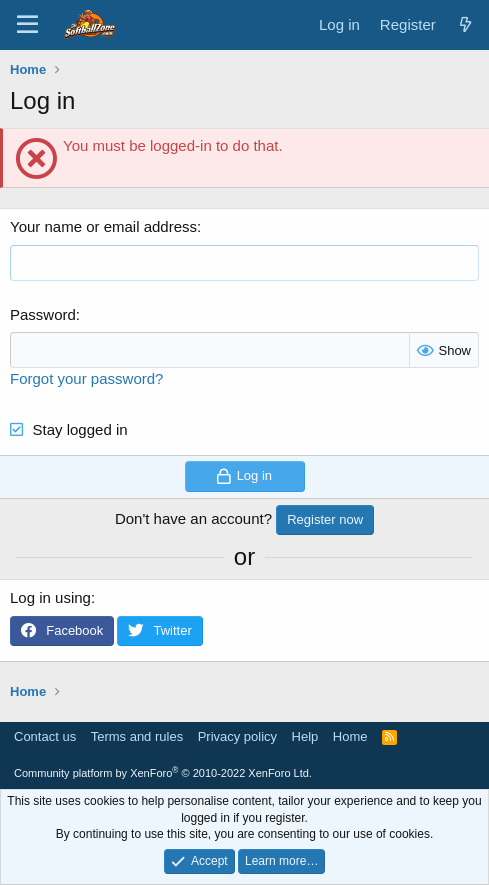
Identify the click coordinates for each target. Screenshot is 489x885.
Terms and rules (137, 736)
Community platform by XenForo (163, 773)
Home (350, 736)
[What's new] (465, 24)
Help (305, 736)
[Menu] (27, 25)
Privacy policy (237, 736)
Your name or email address (103, 226)
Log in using (50, 597)
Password (43, 314)
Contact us (45, 736)
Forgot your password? (86, 378)
